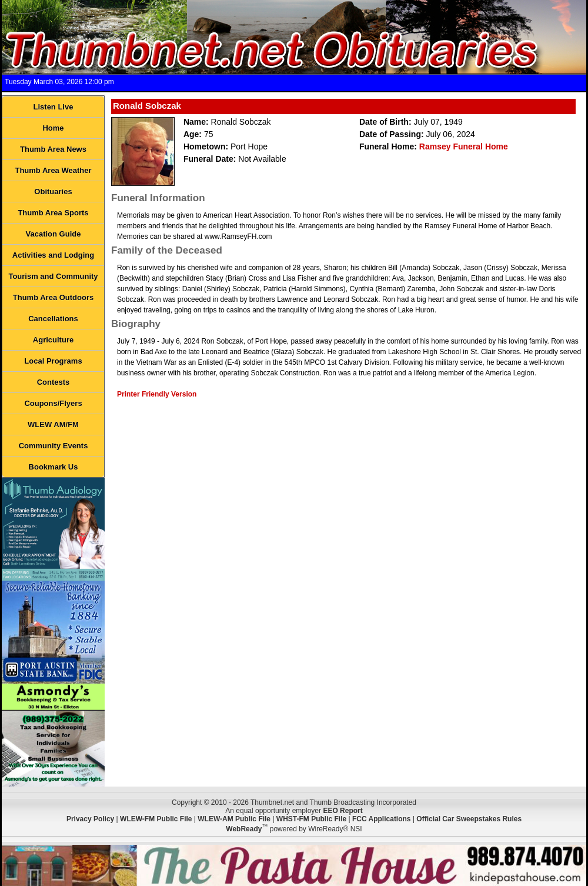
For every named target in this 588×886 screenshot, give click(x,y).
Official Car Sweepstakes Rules (469, 819)
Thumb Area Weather (53, 170)
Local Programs (53, 361)
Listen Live (54, 107)
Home (53, 128)
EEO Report (343, 811)
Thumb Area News (53, 149)
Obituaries (53, 191)
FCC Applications (382, 819)
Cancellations (53, 319)
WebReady (244, 829)
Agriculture (53, 340)
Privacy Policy (90, 819)
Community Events (54, 446)
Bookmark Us (54, 467)
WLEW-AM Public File (234, 819)
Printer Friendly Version (157, 394)
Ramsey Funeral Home (464, 146)
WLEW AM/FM (53, 424)
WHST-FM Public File (311, 819)
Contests (54, 382)
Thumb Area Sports (53, 213)
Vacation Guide (54, 234)
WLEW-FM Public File (156, 819)
